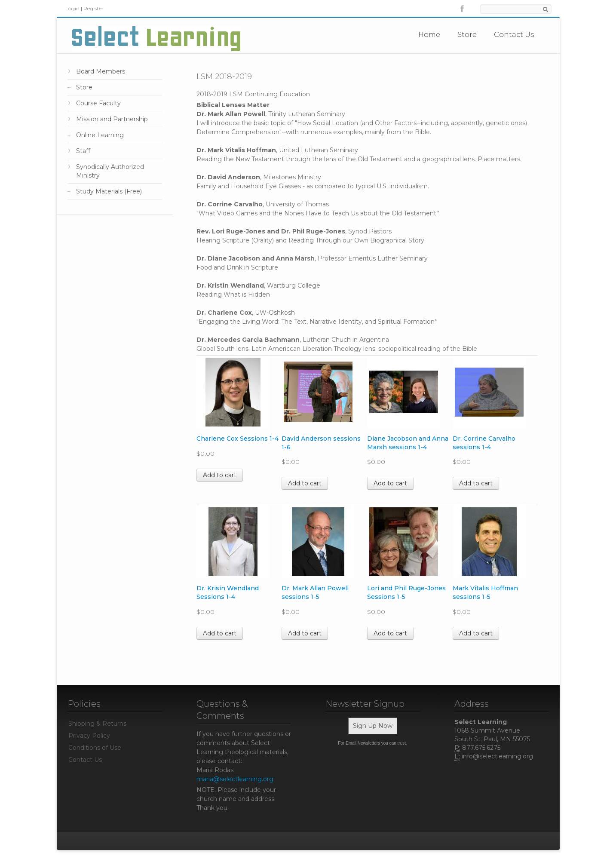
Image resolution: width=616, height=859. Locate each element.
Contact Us (514, 35)
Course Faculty (98, 103)
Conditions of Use (95, 748)
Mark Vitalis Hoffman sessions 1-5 (485, 592)
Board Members (101, 71)
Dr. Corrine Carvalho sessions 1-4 (484, 443)
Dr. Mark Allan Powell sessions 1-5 (315, 592)
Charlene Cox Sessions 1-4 (238, 439)
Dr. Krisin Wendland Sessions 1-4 (228, 592)
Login (72, 8)
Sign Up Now (373, 726)
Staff (83, 151)
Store (467, 35)
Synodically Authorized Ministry (110, 171)
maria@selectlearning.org (235, 779)
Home (429, 35)
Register (93, 8)
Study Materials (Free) (109, 191)
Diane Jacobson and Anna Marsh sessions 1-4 (408, 443)
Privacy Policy (89, 736)
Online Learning (100, 135)
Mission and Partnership (112, 119)
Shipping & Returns (97, 724)
